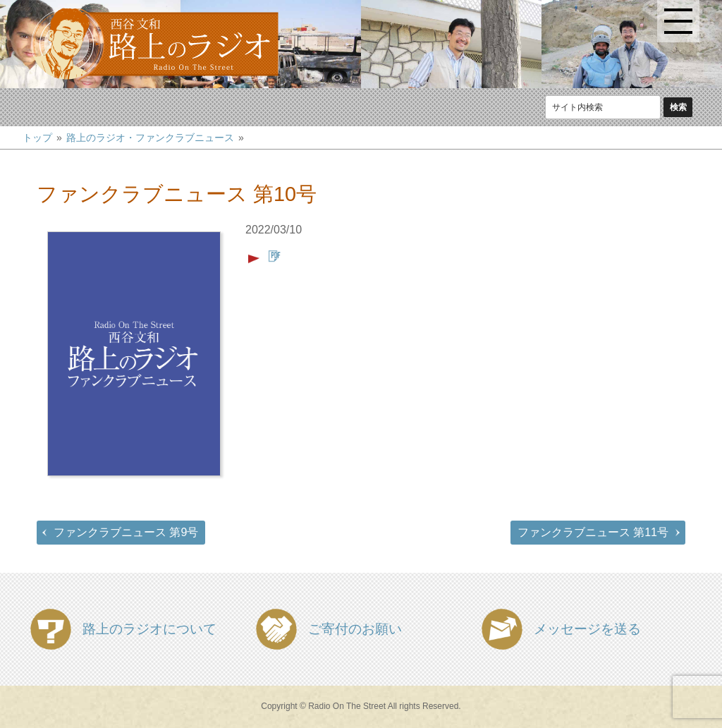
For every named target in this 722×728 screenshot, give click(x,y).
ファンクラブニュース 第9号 (126, 532)
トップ (37, 138)
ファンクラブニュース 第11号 (593, 532)
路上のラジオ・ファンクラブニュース (150, 138)
